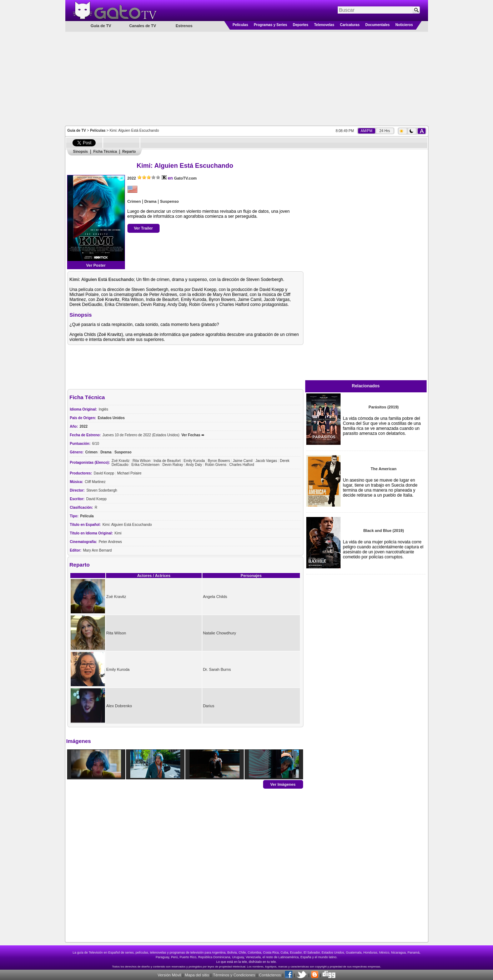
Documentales (377, 25)
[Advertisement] (247, 78)
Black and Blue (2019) (384, 531)
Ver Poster (96, 265)
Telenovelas (324, 25)
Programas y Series (270, 25)
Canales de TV (143, 26)
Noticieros (404, 25)
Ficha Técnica (105, 152)
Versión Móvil (169, 975)
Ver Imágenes (283, 784)
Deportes (300, 25)
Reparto (129, 152)
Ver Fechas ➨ (193, 435)
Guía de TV (77, 130)
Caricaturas (350, 25)
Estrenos (184, 26)
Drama (150, 201)
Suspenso (169, 201)
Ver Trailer (143, 228)
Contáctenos (270, 975)
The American (383, 469)
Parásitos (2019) (383, 407)
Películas (240, 25)
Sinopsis (81, 152)
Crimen (134, 201)
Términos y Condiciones (234, 975)
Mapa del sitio (197, 975)
